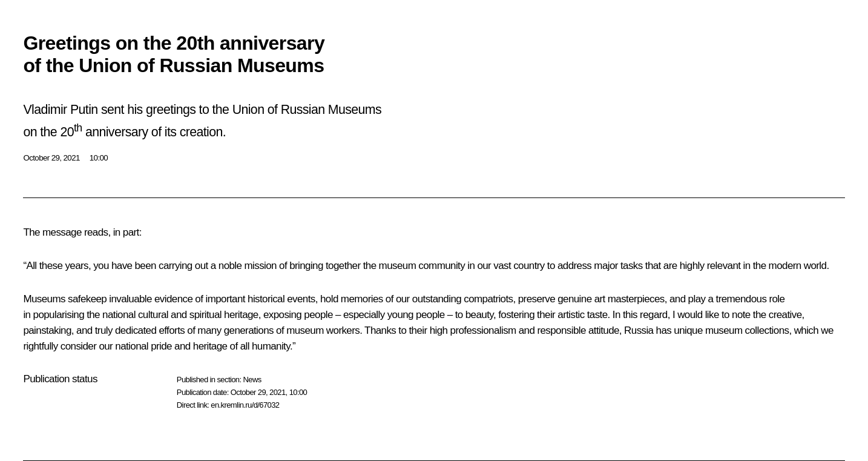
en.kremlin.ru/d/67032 (245, 405)
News (252, 380)
